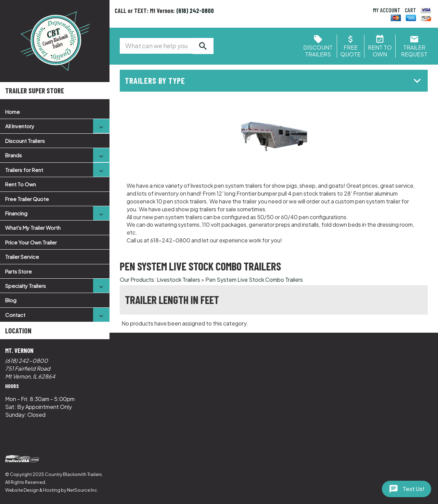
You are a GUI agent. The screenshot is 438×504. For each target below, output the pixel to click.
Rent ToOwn (380, 47)
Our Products (137, 280)
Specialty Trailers (25, 286)
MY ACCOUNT (387, 10)
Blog (11, 300)
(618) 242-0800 (27, 361)
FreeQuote (351, 47)
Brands (14, 155)
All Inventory (20, 126)
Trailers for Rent (24, 170)
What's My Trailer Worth (33, 228)
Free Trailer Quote (27, 199)
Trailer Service (22, 257)
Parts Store (18, 271)
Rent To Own (21, 184)
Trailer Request (414, 47)
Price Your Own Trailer (31, 242)
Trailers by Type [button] (275, 81)
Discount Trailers (25, 141)
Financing (16, 213)
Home (12, 112)
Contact (15, 315)
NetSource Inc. (83, 490)
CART (410, 10)
